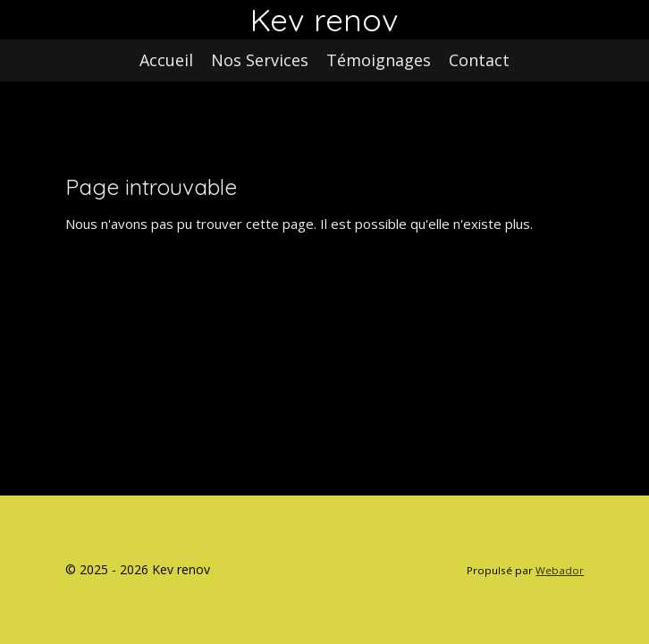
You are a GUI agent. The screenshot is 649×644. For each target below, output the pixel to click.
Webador (560, 570)
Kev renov (324, 20)
